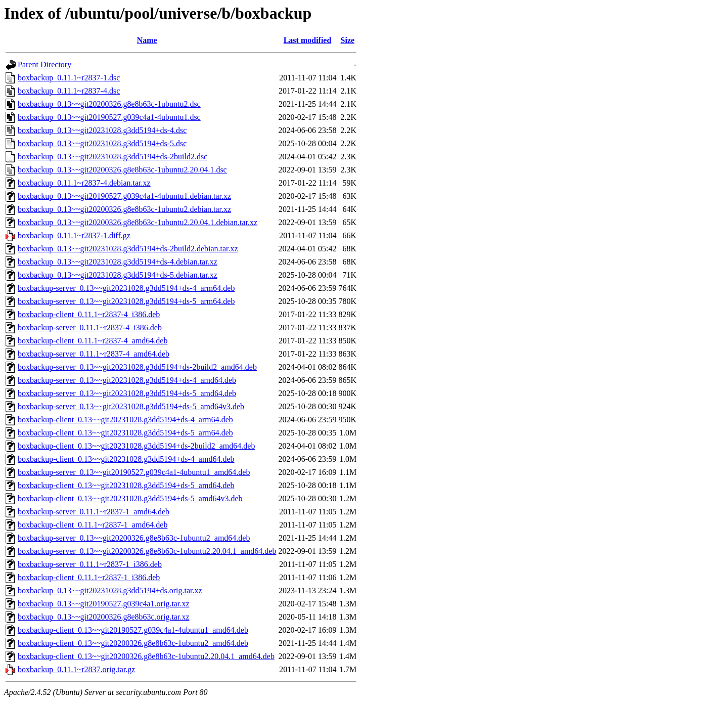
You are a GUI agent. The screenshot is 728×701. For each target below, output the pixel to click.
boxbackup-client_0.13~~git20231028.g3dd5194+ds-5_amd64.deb (126, 485)
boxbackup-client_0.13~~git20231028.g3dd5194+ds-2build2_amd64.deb (136, 446)
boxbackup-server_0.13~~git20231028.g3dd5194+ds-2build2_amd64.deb (137, 367)
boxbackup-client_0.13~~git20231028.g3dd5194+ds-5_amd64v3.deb (130, 498)
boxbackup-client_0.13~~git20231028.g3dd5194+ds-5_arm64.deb (125, 433)
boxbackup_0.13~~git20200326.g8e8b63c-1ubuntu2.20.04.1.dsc (122, 170)
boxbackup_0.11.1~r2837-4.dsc (69, 91)
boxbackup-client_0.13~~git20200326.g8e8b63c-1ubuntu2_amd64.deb (133, 643)
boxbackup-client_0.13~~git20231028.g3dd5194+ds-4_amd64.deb (126, 459)
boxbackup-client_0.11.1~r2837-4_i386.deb (89, 314)
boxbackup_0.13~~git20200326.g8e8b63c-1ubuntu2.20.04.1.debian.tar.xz (138, 222)
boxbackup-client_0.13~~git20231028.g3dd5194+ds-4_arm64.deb (125, 420)
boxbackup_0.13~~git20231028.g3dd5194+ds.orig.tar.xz (110, 590)
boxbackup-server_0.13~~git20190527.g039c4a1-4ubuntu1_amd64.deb (134, 472)
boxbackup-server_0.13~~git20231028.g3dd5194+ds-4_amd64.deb (127, 380)
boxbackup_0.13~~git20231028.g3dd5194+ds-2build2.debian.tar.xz (128, 249)
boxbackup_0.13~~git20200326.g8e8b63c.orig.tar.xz (103, 617)
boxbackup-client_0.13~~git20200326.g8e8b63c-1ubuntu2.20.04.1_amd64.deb (146, 656)
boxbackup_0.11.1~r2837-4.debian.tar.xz (84, 183)
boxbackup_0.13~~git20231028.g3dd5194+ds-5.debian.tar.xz (118, 275)
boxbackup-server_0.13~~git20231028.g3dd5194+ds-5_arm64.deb (126, 301)
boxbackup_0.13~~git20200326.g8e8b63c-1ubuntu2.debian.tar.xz (124, 209)
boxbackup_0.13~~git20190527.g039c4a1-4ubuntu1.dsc (109, 117)
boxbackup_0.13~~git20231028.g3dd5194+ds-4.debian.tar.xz (118, 262)
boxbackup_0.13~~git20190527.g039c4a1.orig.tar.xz (103, 604)
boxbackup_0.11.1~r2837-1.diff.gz (74, 235)
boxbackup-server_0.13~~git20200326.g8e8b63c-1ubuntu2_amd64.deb (134, 538)
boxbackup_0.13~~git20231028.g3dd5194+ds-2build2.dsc (112, 157)
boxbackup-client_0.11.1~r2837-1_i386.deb (89, 577)
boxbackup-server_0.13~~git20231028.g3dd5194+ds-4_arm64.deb (126, 288)
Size (348, 40)
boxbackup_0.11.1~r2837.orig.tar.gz (76, 669)
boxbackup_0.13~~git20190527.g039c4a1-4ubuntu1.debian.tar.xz (124, 196)
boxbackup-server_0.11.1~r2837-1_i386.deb (90, 564)
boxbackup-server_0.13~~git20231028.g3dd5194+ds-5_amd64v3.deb (131, 406)
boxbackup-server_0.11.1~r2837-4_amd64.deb (94, 354)
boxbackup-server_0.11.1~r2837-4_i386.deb (90, 327)
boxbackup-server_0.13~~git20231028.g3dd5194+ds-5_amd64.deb (127, 393)
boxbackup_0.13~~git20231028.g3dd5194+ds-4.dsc (102, 130)
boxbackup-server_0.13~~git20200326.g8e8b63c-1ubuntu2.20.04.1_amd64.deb (147, 551)
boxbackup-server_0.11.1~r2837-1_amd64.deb (94, 512)
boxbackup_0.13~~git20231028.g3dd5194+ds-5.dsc (102, 143)
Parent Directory (44, 64)
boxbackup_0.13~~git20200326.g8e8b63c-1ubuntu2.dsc (109, 104)
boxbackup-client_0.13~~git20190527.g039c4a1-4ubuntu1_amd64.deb (133, 630)
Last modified (308, 40)
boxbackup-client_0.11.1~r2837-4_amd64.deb (93, 341)
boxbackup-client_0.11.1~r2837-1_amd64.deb (93, 525)
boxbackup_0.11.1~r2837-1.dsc (69, 78)
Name (147, 40)
